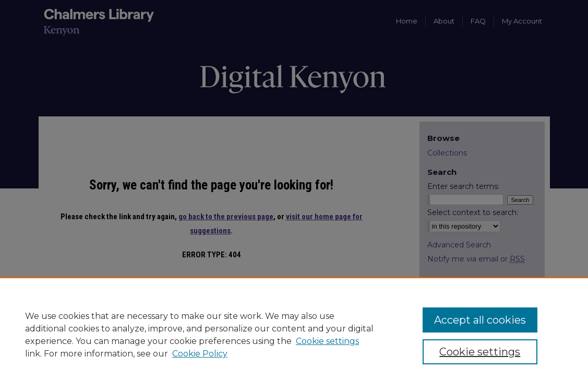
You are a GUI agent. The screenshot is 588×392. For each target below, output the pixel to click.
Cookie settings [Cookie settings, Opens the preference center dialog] (480, 352)
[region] (294, 335)
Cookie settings (327, 341)
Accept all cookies (480, 320)
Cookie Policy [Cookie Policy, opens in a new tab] (200, 354)
